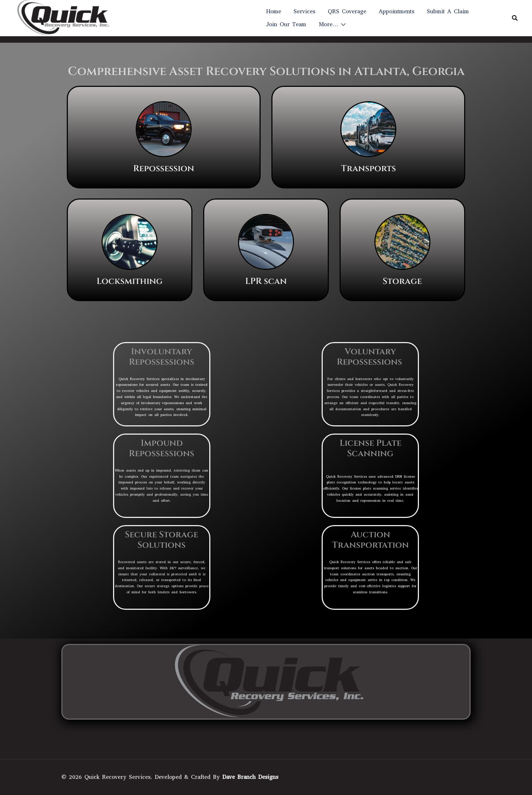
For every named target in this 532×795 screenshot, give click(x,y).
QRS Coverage (347, 11)
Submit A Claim (448, 11)
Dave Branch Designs (250, 777)
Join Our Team (286, 24)
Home (274, 11)
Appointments (396, 11)
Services (304, 11)
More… (328, 24)
